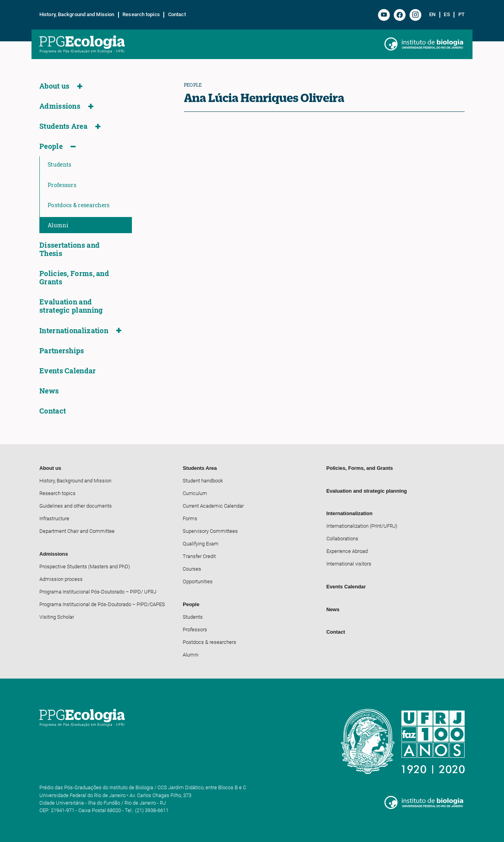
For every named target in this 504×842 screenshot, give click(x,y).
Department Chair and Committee (77, 531)
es (447, 15)
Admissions (60, 106)
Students (59, 164)
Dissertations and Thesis (69, 249)
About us (54, 86)
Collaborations (342, 539)
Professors (62, 185)
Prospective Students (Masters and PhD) (85, 567)
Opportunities (198, 581)
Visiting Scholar (57, 617)
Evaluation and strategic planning (71, 306)
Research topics (141, 15)
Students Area (63, 126)
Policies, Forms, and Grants (74, 278)
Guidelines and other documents (76, 506)
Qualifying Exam (201, 544)
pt (461, 15)
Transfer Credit (199, 556)
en (432, 15)
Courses (192, 569)
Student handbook (203, 481)
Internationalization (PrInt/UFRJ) (362, 526)
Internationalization (74, 331)
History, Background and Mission (77, 15)
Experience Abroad (347, 551)
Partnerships (62, 351)
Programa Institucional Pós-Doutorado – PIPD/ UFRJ (98, 592)
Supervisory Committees (210, 531)
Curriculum (195, 493)
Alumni (58, 225)
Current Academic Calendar (213, 506)
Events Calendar (68, 371)
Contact (177, 15)
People (51, 146)
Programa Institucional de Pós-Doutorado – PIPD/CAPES (102, 604)
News (49, 391)
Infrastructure (54, 518)
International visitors (349, 564)
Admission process (61, 579)
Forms (190, 518)
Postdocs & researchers (79, 205)
